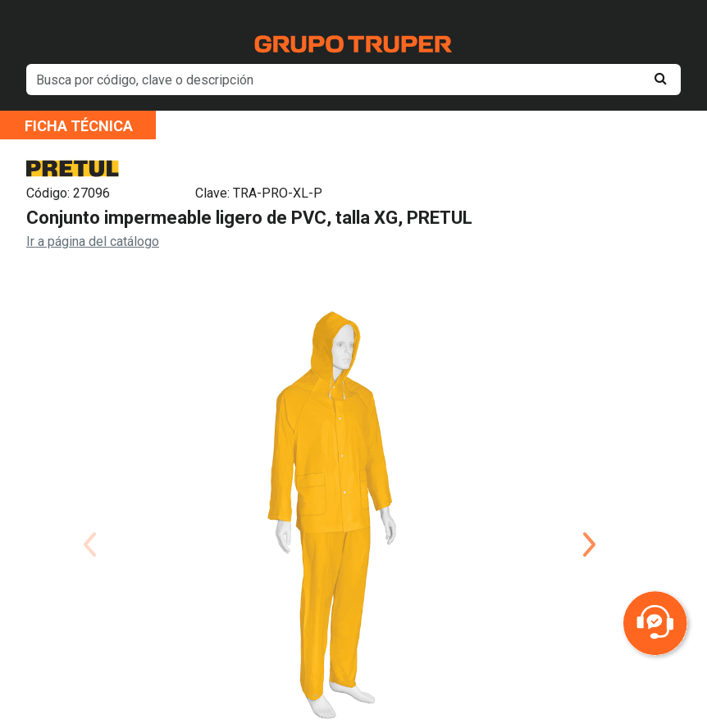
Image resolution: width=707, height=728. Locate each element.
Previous (89, 525)
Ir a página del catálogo (93, 241)
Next (589, 525)
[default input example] (353, 80)
